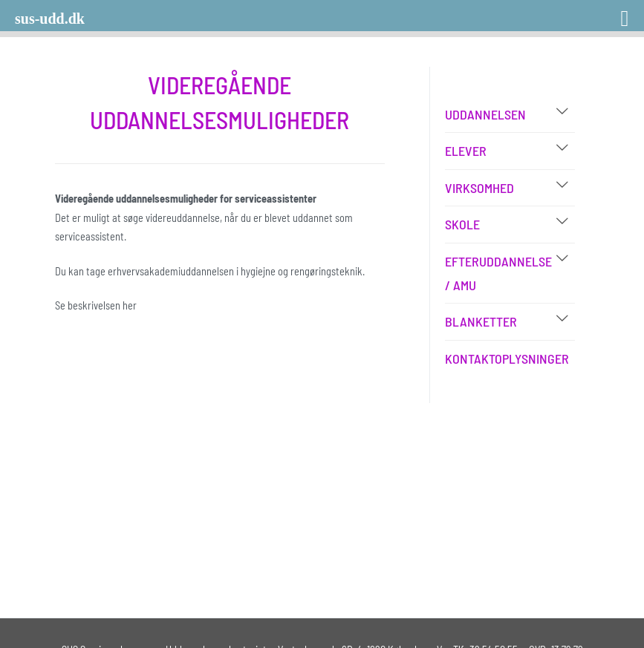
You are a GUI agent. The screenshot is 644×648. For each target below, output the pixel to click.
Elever (466, 151)
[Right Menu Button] (605, 13)
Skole (462, 224)
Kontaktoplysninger (507, 359)
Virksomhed (479, 188)
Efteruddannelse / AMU (498, 273)
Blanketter (481, 321)
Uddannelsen (485, 114)
